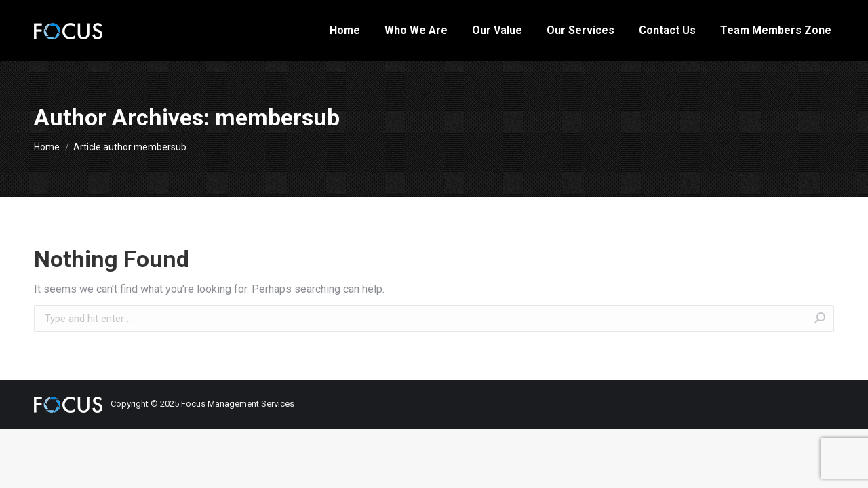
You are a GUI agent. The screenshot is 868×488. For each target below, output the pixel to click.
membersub (277, 117)
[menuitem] (345, 30)
